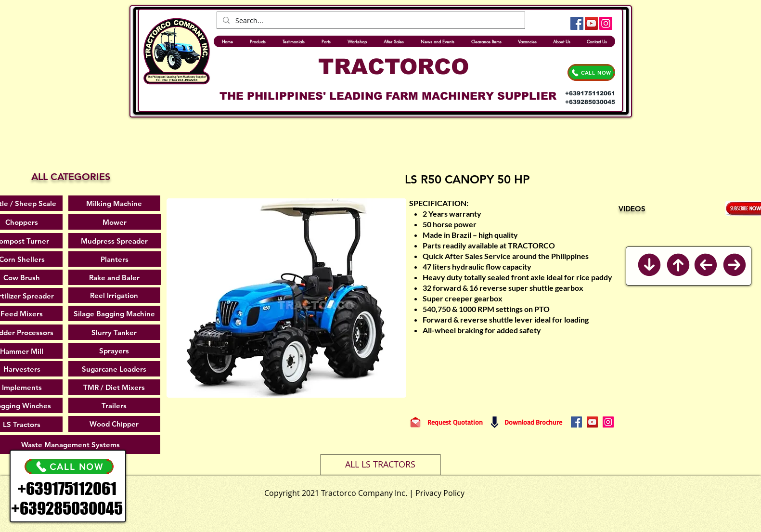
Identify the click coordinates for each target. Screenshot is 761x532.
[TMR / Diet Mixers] (114, 387)
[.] (403, 491)
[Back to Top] (678, 265)
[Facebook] (577, 23)
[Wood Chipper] (114, 424)
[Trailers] (114, 405)
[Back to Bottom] (649, 265)
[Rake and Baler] (115, 277)
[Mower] (115, 222)
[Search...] (370, 21)
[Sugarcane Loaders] (114, 369)
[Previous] (706, 265)
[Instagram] (606, 23)
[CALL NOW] (591, 72)
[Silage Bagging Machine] (114, 313)
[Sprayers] (114, 350)
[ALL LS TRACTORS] (380, 465)
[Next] (735, 265)
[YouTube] (591, 23)
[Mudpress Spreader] (115, 241)
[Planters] (115, 259)
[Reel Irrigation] (114, 295)
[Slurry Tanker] (114, 332)
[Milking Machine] (114, 203)
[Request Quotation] (455, 422)
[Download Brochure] (533, 422)
